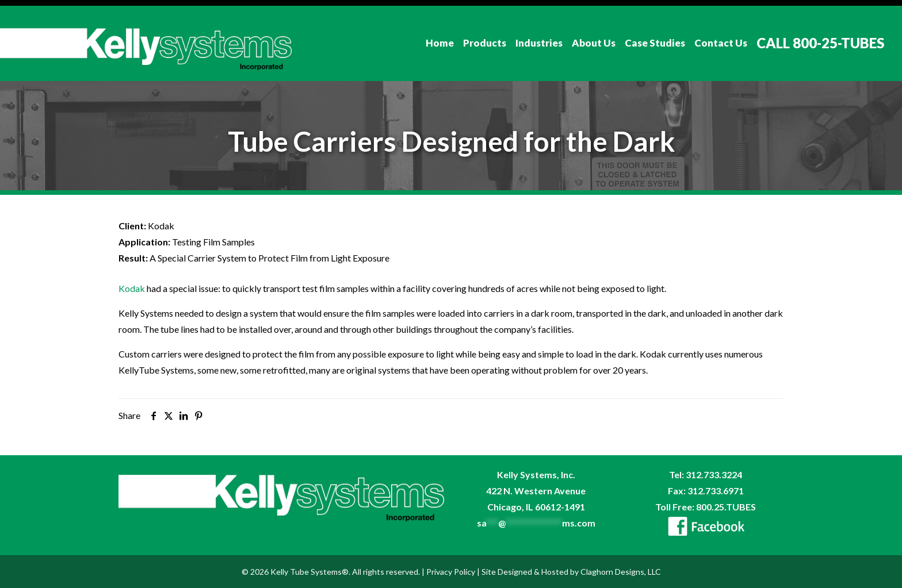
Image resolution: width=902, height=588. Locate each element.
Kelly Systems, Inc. (536, 474)
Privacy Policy (451, 572)
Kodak (132, 288)
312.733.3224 (714, 474)
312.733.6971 (716, 491)
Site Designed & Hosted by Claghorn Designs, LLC (571, 572)
